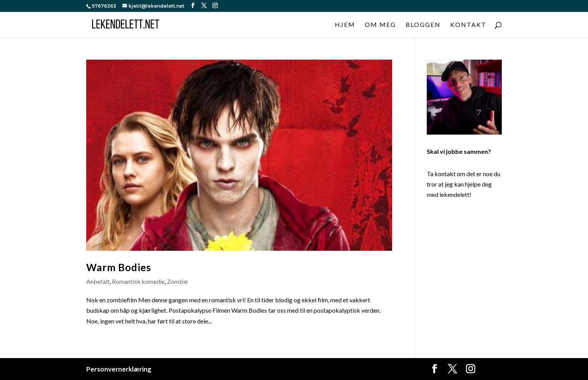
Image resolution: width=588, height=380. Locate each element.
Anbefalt (98, 281)
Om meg (380, 25)
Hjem (345, 25)
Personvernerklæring (119, 369)
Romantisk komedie (138, 281)
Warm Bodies (119, 267)
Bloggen (423, 25)
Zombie (177, 281)
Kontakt (468, 25)
